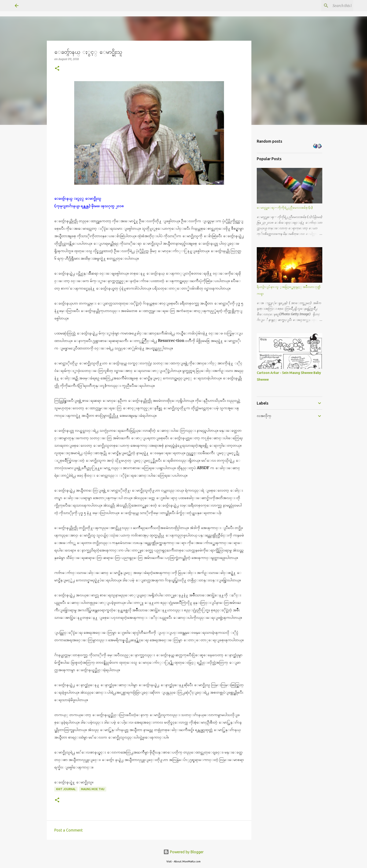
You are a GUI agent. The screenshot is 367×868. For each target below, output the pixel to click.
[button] (57, 69)
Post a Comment (68, 830)
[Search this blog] (329, 6)
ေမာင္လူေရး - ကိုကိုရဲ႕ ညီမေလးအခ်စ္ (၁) (285, 207)
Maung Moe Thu (93, 789)
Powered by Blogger (183, 852)
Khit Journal (66, 789)
